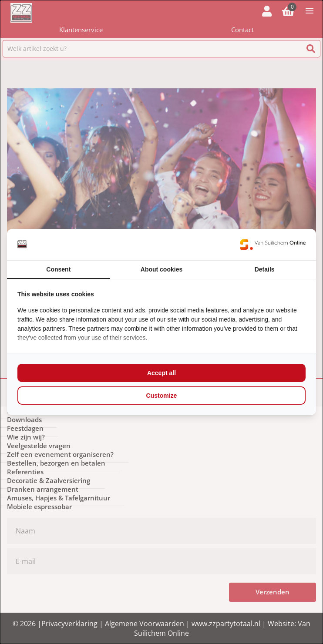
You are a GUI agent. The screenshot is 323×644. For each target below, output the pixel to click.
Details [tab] (265, 269)
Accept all (161, 373)
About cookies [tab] (161, 269)
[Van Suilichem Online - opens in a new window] (273, 245)
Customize (162, 396)
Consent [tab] (58, 269)
